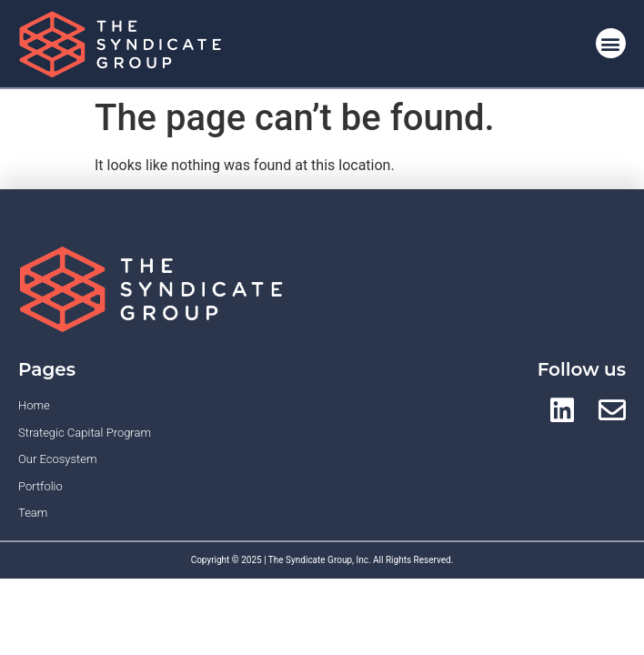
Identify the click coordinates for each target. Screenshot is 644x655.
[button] (611, 43)
